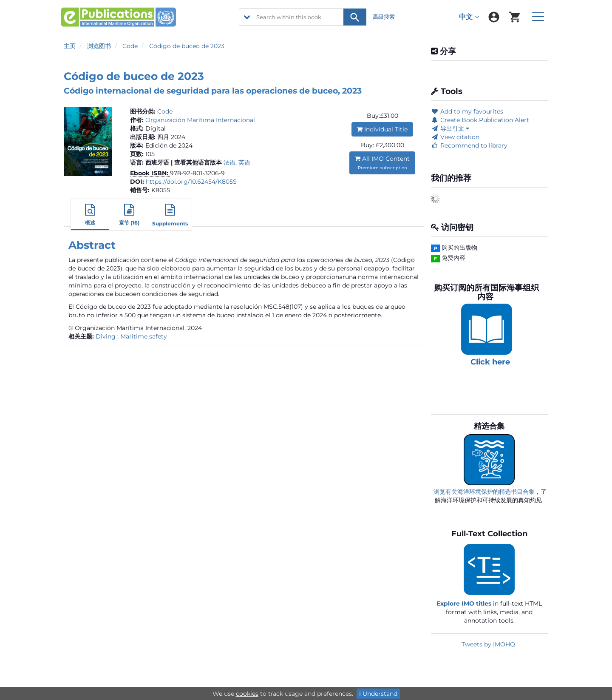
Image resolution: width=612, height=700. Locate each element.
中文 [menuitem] (469, 17)
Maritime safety (144, 336)
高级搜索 (384, 17)
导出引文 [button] (450, 128)
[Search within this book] (303, 17)
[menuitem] (494, 17)
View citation (455, 137)
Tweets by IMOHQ (488, 644)
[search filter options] (247, 17)
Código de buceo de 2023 (187, 46)
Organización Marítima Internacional (200, 120)
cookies (247, 694)
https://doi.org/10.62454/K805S (191, 182)
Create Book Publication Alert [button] (480, 120)
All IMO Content (382, 163)
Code (130, 46)
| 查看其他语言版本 (196, 162)
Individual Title (382, 129)
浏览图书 (99, 46)
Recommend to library (469, 145)
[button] (90, 216)
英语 (244, 162)
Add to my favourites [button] (467, 111)
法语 (229, 162)
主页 (70, 46)
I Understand (378, 694)
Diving (106, 336)
